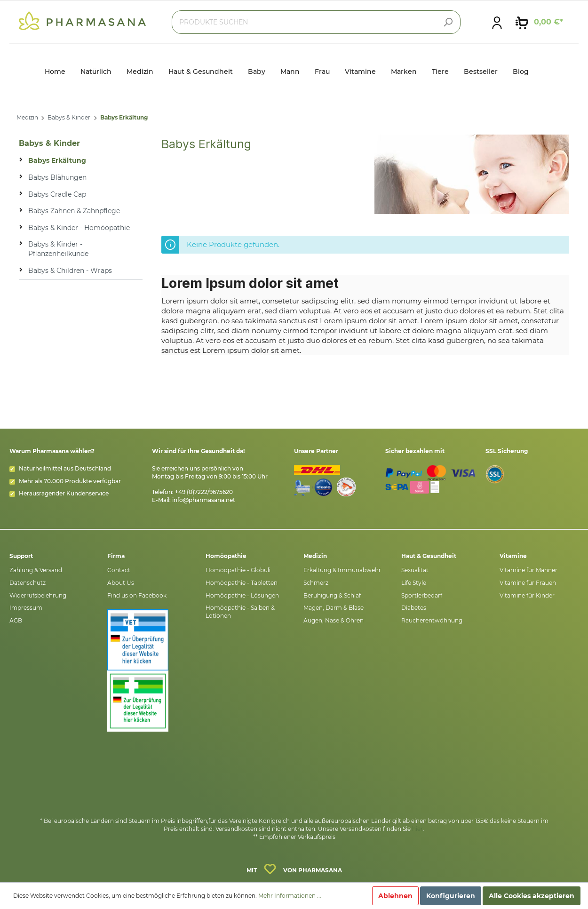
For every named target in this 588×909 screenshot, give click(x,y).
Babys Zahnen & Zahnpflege (74, 211)
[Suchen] (448, 22)
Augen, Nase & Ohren (334, 620)
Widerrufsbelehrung (38, 595)
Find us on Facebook (137, 595)
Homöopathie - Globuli (238, 570)
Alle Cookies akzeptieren (532, 896)
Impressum (26, 608)
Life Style (414, 583)
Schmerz (316, 583)
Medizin (27, 117)
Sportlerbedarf (422, 595)
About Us (121, 583)
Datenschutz (28, 583)
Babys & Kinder (69, 117)
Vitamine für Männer (528, 570)
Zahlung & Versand (36, 570)
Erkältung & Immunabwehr (342, 570)
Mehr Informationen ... (290, 896)
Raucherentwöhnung (432, 620)
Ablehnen (395, 896)
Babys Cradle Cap (57, 194)
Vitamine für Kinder (527, 595)
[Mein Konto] (497, 22)
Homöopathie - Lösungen (242, 595)
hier (417, 829)
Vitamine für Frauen (528, 583)
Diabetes (414, 608)
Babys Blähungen (57, 177)
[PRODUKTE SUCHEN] (316, 22)
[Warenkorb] (539, 22)
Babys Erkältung (124, 117)
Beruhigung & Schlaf (332, 595)
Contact (119, 570)
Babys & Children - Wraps (70, 271)
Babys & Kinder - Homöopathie (79, 228)
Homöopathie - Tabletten (242, 583)
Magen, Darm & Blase (334, 608)
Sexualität (415, 570)
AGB (16, 620)
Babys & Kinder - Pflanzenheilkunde (58, 249)
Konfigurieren (451, 896)
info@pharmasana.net (204, 500)
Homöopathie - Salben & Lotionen (240, 612)
